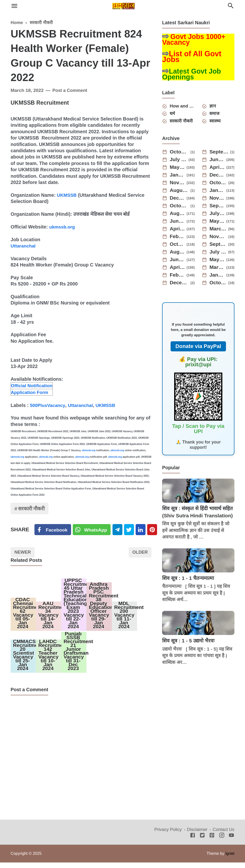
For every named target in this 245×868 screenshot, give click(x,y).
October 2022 (178, 246)
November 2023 (217, 200)
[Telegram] (119, 531)
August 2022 (178, 253)
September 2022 (218, 246)
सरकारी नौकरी (33, 509)
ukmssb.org (63, 227)
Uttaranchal (24, 246)
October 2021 (218, 284)
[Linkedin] (143, 531)
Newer (23, 554)
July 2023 (217, 215)
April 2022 (178, 269)
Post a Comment (71, 90)
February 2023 (178, 238)
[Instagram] (222, 841)
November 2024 (178, 184)
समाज (215, 115)
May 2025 (178, 169)
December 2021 (179, 284)
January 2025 (178, 177)
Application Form (30, 392)
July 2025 (179, 161)
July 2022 (218, 253)
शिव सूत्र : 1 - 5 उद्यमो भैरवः (189, 649)
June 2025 (217, 161)
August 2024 (179, 192)
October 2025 (179, 153)
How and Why (182, 107)
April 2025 (217, 169)
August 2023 (178, 215)
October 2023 (179, 207)
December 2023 (178, 200)
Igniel (230, 859)
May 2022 (217, 261)
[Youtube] (231, 841)
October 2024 (218, 184)
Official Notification (33, 386)
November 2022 (218, 238)
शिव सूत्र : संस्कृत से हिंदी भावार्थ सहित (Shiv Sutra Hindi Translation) (194, 517)
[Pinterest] (156, 531)
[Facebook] (53, 531)
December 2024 (217, 177)
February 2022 (178, 277)
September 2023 (217, 207)
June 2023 (178, 223)
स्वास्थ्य (216, 122)
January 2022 (217, 277)
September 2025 (219, 153)
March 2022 (217, 269)
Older (139, 554)
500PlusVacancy (48, 405)
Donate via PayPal (198, 348)
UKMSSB (67, 195)
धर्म (173, 115)
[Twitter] (93, 531)
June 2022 (178, 261)
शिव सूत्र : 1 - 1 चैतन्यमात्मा (190, 587)
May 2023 (217, 223)
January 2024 (217, 192)
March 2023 (218, 230)
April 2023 (178, 230)
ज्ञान (213, 107)
